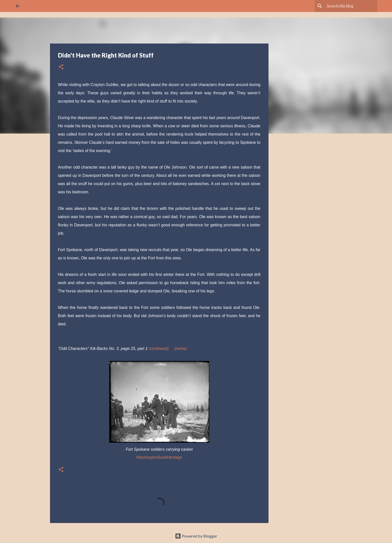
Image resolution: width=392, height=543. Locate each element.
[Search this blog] (351, 6)
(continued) (159, 349)
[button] (61, 67)
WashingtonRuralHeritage (159, 457)
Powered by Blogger (196, 536)
